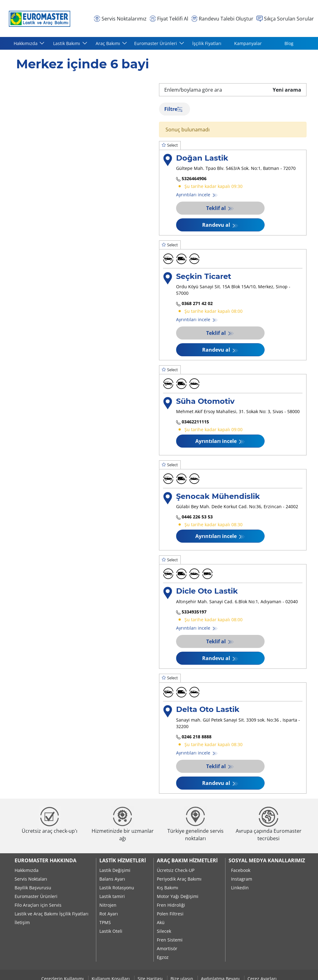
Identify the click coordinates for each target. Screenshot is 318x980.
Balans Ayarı (112, 879)
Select (170, 145)
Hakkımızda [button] (26, 43)
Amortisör (167, 948)
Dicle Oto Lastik (207, 591)
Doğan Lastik (202, 158)
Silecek (164, 931)
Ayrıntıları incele (194, 195)
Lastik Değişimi (115, 870)
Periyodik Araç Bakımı (179, 879)
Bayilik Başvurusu (33, 888)
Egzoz (163, 957)
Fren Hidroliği (171, 905)
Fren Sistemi (170, 940)
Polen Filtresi (170, 914)
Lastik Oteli (111, 931)
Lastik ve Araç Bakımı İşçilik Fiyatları (52, 914)
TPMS (105, 922)
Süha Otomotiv (205, 401)
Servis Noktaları (31, 879)
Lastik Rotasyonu (117, 888)
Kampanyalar (248, 43)
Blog (289, 43)
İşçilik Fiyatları (207, 43)
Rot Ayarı (109, 914)
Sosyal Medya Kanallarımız (267, 860)
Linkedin (240, 888)
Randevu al (217, 225)
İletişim (22, 922)
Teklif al (217, 208)
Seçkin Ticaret (204, 276)
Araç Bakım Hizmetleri (187, 860)
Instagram (242, 879)
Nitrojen (108, 905)
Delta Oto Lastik (208, 709)
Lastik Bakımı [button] (67, 43)
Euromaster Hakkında (45, 860)
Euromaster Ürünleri (36, 896)
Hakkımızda (27, 870)
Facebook (241, 870)
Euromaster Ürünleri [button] (156, 43)
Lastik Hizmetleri (123, 860)
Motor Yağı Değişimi (178, 896)
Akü (161, 922)
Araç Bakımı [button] (109, 43)
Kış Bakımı (168, 888)
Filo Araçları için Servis (38, 905)
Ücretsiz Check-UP (176, 870)
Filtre (173, 109)
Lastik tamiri (112, 896)
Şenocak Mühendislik (218, 496)
